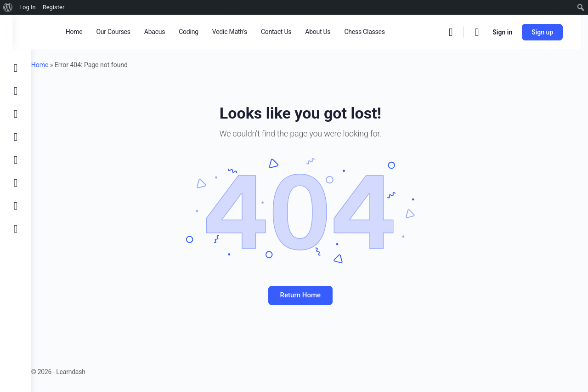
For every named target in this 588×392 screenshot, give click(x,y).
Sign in (509, 32)
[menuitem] (8, 7)
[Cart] (484, 32)
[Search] (458, 32)
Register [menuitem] (54, 7)
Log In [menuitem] (28, 7)
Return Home (310, 295)
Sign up (549, 32)
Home (58, 65)
